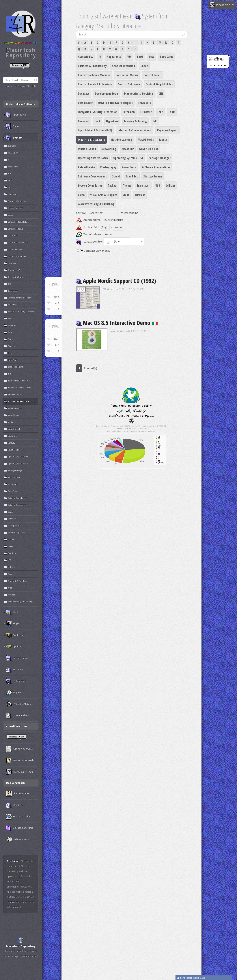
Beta (152, 57)
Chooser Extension (124, 66)
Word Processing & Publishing (96, 204)
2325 (56, 339)
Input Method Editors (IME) (95, 130)
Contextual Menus (127, 75)
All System (12, 146)
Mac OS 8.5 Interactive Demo (117, 323)
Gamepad (84, 121)
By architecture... (19, 704)
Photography (108, 167)
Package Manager (160, 158)
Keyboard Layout (167, 130)
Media (163, 140)
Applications (16, 115)
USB (158, 186)
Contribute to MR (17, 726)
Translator (143, 186)
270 (57, 303)
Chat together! (17, 794)
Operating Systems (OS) (128, 158)
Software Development (92, 176)
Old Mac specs (17, 839)
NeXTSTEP (128, 149)
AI (100, 57)
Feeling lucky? (17, 658)
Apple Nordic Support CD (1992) (116, 281)
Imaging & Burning (135, 121)
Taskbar (113, 186)
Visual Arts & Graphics (104, 195)
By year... (14, 693)
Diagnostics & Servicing (139, 94)
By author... (15, 670)
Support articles (18, 817)
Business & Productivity (92, 66)
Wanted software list (21, 760)
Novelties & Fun (149, 149)
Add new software (19, 749)
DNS (161, 94)
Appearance (114, 57)
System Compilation (90, 186)
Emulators (145, 103)
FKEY (160, 112)
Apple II (13, 647)
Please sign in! (222, 5)
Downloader (85, 103)
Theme (127, 186)
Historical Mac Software (20, 104)
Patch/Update (86, 167)
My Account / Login (20, 772)
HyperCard (112, 121)
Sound (116, 176)
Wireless (140, 195)
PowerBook (129, 167)
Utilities (170, 186)
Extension (129, 112)
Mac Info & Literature (92, 140)
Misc (12, 612)
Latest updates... (19, 716)
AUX (129, 57)
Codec (144, 66)
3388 (56, 297)
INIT (155, 121)
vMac (126, 195)
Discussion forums (20, 828)
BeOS (140, 57)
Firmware (146, 112)
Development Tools (107, 94)
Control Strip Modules (159, 84)
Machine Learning (121, 140)
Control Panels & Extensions (95, 84)
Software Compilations (156, 167)
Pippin (13, 624)
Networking (109, 149)
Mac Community (16, 783)
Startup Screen (153, 176)
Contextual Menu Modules (94, 75)
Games (13, 126)
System (14, 138)
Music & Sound (87, 149)
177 (57, 345)
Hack (98, 121)
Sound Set (132, 176)
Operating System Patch (93, 158)
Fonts (172, 112)
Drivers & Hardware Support (115, 103)
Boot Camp (167, 57)
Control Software (129, 84)
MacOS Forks (146, 140)
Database (84, 94)
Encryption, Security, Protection (98, 112)
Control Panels (153, 75)
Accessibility (86, 57)
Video (81, 195)
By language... (17, 681)
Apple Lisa (15, 635)
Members (15, 805)
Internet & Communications (135, 130)
